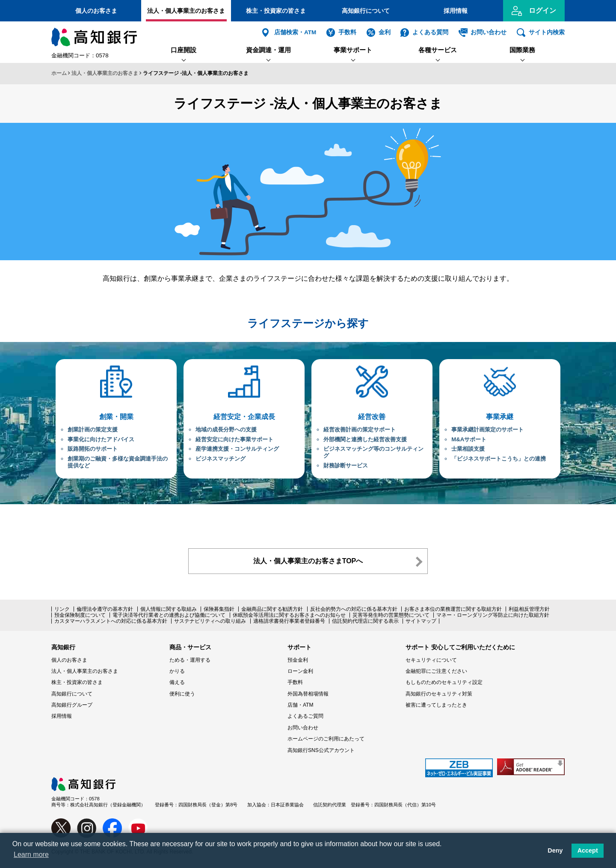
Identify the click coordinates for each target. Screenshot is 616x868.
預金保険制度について (80, 615)
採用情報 (456, 11)
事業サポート (353, 50)
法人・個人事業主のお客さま (186, 11)
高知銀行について (366, 11)
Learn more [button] (31, 855)
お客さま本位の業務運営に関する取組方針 (453, 609)
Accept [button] (588, 850)
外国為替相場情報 (308, 694)
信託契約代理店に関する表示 (365, 621)
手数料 (347, 32)
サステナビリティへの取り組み (210, 621)
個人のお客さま (96, 11)
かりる (177, 671)
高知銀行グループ (72, 705)
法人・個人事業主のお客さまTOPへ (308, 561)
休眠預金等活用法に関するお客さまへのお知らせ (289, 615)
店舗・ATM (300, 705)
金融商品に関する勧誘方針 (272, 609)
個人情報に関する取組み (169, 609)
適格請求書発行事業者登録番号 (289, 621)
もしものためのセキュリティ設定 (444, 682)
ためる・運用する (190, 660)
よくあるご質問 (305, 716)
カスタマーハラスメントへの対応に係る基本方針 (111, 621)
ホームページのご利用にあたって (326, 739)
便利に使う (182, 694)
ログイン (542, 10)
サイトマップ (421, 621)
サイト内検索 (547, 32)
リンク (62, 609)
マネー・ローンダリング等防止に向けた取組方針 (493, 615)
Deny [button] (555, 850)
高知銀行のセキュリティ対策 (439, 694)
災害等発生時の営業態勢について (391, 615)
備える (177, 682)
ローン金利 (300, 671)
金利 (385, 32)
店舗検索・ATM (295, 32)
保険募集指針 (219, 609)
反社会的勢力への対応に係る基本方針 (354, 609)
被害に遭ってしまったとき (436, 705)
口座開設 (184, 50)
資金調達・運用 (268, 50)
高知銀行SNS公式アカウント (321, 750)
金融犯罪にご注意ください (436, 671)
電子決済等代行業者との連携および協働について (169, 615)
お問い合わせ (489, 32)
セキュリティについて (431, 660)
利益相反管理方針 (529, 609)
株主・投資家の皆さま (276, 11)
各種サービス (438, 50)
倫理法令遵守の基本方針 (105, 609)
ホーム (59, 73)
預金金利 (298, 660)
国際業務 (522, 50)
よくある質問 (430, 32)
